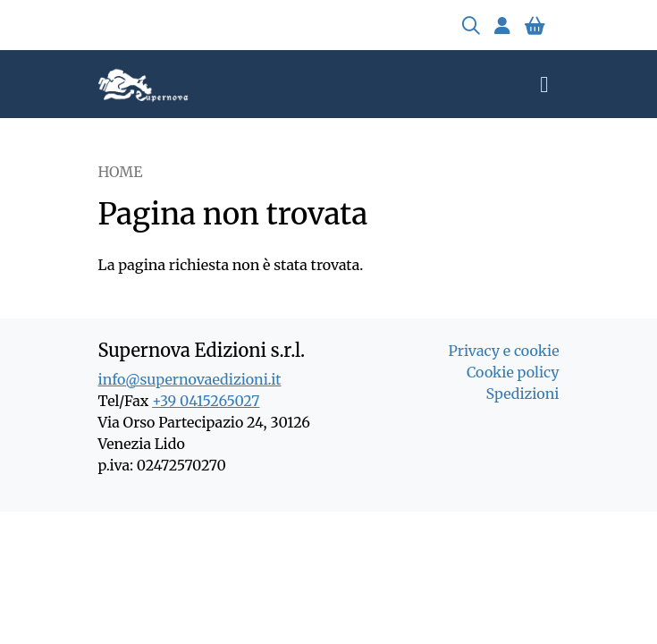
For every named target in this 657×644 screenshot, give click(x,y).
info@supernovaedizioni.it (190, 379)
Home (121, 172)
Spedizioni (523, 394)
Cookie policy (513, 372)
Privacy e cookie (503, 351)
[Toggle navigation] (544, 84)
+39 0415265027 (206, 401)
